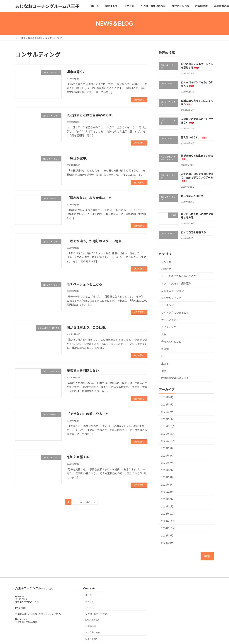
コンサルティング (171, 298)
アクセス (90, 608)
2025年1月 (167, 506)
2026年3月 (167, 405)
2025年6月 (167, 470)
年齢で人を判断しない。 (84, 371)
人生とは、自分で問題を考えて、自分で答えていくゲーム (197, 177)
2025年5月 (167, 477)
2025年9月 (167, 448)
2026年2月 (167, 412)
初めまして (91, 601)
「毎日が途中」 (78, 158)
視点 (164, 371)
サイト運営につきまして (175, 313)
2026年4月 (167, 397)
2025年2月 (167, 499)
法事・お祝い (92, 639)
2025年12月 (168, 426)
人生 (164, 334)
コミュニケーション (172, 291)
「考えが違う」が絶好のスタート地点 (94, 241)
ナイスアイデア (170, 320)
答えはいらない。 (194, 137)
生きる (165, 363)
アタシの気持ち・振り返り (176, 283)
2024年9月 (167, 536)
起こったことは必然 (192, 196)
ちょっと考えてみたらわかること (180, 276)
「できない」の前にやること (88, 414)
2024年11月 (168, 521)
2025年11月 (168, 434)
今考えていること (171, 342)
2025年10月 (168, 441)
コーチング (167, 305)
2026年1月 (167, 419)
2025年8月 (167, 456)
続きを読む (139, 100)
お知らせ (166, 262)
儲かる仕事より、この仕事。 (88, 327)
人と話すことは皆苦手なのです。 (91, 115)
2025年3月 (167, 492)
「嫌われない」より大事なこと (89, 198)
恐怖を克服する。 (80, 457)
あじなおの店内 (93, 633)
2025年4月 (167, 485)
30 (88, 502)
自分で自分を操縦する (193, 232)
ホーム (89, 595)
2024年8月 (167, 543)
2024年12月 (168, 514)
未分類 (165, 349)
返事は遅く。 (76, 72)
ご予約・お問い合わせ (96, 614)
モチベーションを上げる (84, 284)
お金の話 (166, 269)
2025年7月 (167, 463)
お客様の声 (91, 626)
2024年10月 (168, 528)
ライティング (169, 327)
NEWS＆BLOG (92, 620)
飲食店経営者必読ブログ (175, 378)
